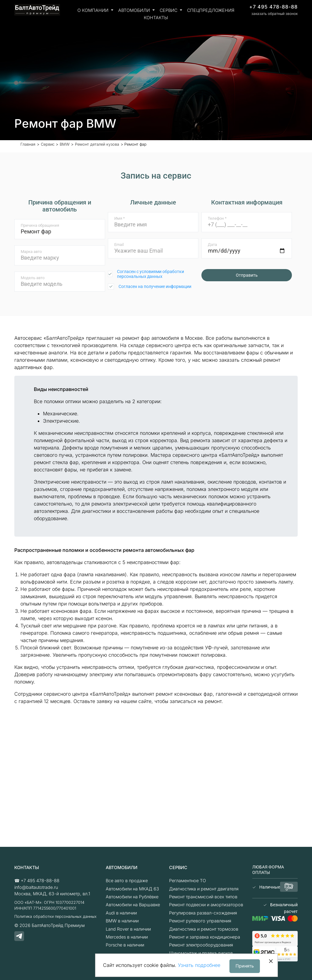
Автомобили (135, 10)
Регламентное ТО (188, 881)
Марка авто (31, 252)
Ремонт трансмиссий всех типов (203, 897)
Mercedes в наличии (127, 937)
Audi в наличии (121, 913)
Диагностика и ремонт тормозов (204, 929)
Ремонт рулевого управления (200, 921)
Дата (212, 245)
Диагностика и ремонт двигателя (204, 889)
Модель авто (33, 278)
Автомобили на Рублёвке (132, 897)
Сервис (169, 10)
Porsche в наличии (125, 945)
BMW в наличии (122, 921)
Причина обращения (40, 225)
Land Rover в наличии (128, 929)
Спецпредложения (211, 10)
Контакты (156, 18)
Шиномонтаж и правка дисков (201, 953)
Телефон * (217, 218)
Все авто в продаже (127, 881)
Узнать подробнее (199, 965)
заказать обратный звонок (275, 14)
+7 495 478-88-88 (273, 7)
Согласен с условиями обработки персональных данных (151, 274)
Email (119, 245)
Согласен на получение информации (155, 286)
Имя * (120, 218)
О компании (94, 10)
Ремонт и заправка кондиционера (205, 937)
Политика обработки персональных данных (55, 916)
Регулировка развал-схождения (203, 913)
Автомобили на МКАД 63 (132, 889)
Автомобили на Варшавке (133, 905)
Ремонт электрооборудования (201, 945)
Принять (245, 966)
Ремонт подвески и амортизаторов (206, 905)
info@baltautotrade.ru (36, 887)
